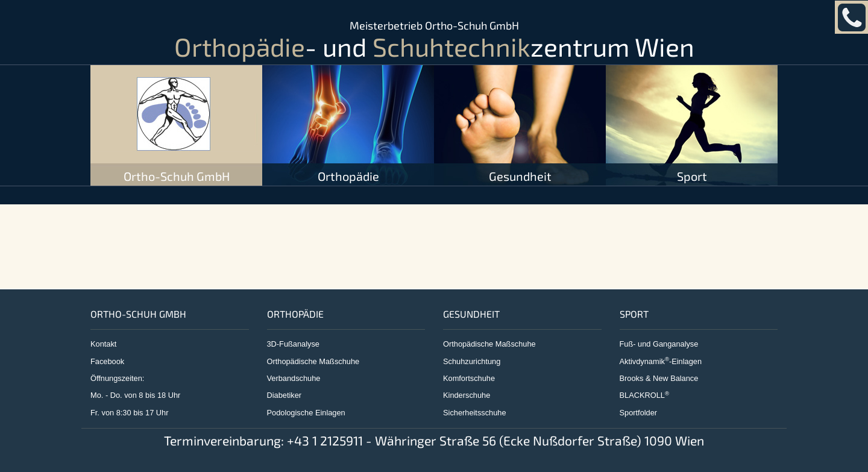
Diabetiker (285, 395)
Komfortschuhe (469, 378)
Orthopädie (348, 176)
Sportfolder (639, 413)
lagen (335, 413)
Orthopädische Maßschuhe (313, 361)
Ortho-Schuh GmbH (177, 176)
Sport (692, 176)
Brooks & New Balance (659, 378)
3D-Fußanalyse (293, 344)
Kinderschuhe (467, 395)
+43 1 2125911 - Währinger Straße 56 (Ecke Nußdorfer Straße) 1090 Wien (495, 440)
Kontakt (103, 344)
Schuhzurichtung (472, 361)
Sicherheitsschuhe (475, 413)
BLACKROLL (644, 395)
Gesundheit (520, 176)
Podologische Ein (297, 413)
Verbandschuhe (294, 378)
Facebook (107, 361)
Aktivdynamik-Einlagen (661, 361)
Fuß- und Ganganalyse (659, 344)
